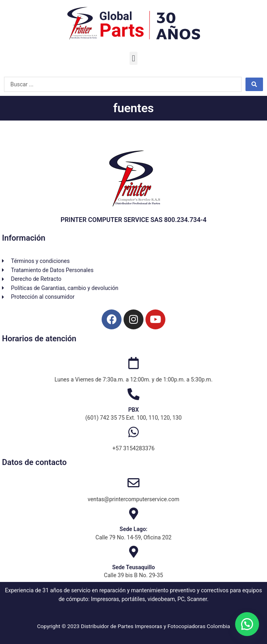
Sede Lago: (133, 529)
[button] (133, 58)
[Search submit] (254, 84)
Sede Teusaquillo (133, 567)
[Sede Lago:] (133, 514)
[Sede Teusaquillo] (133, 552)
